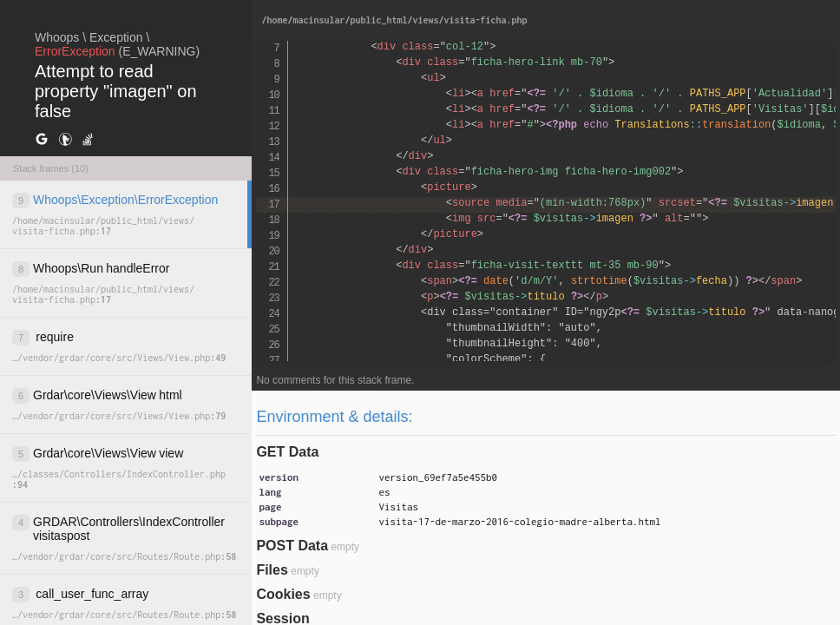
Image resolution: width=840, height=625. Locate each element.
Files (272, 570)
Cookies (283, 594)
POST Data (292, 546)
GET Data (287, 452)
